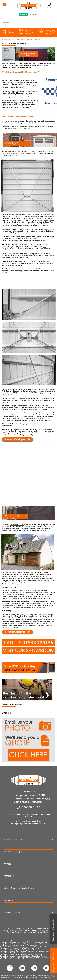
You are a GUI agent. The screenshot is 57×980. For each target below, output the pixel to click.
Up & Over (21, 39)
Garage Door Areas (22, 957)
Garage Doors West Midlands (10, 953)
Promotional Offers (12, 705)
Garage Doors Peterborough (9, 951)
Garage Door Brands (7, 957)
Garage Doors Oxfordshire (30, 948)
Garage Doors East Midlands (32, 953)
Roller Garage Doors (23, 956)
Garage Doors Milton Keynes (32, 950)
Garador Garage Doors (8, 941)
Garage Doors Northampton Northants (13, 942)
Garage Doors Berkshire (8, 959)
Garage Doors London (7, 956)
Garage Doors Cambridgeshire (10, 950)
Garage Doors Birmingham (9, 945)
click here (26, 977)
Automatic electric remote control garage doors (16, 947)
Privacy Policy (44, 932)
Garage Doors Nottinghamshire (41, 957)
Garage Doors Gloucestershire (28, 959)
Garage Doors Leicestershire (10, 948)
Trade (53, 930)
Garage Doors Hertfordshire (9, 954)
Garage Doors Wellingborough (38, 942)
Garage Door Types (38, 956)
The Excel (5, 572)
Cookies (24, 932)
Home (4, 39)
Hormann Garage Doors (25, 941)
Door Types (11, 39)
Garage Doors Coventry (47, 951)
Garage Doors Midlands (29, 951)
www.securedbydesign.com (21, 128)
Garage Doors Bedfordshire (29, 945)
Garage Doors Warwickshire (33, 944)
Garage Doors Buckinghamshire (31, 954)
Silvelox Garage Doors (42, 947)
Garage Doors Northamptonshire (11, 944)
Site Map (33, 932)
